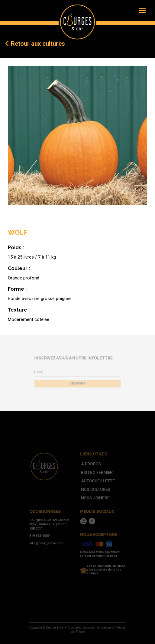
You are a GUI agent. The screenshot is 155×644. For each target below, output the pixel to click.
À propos (89, 472)
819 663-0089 (45, 532)
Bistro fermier (94, 479)
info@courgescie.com (51, 539)
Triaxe (80, 632)
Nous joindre (92, 500)
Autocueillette (95, 486)
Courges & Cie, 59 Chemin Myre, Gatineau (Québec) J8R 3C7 (54, 523)
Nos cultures (93, 493)
